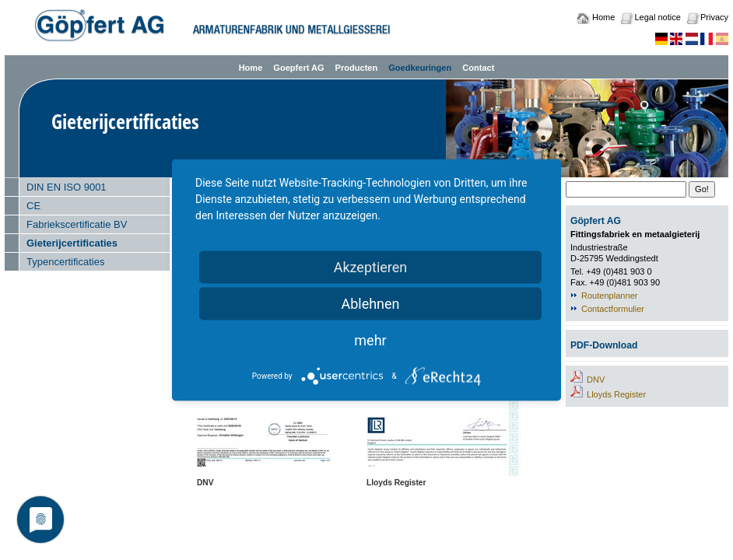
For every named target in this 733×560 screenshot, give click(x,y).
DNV (596, 380)
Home (603, 17)
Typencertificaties (65, 262)
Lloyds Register (616, 394)
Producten (357, 68)
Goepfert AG (298, 68)
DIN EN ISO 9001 (67, 187)
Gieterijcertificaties (72, 243)
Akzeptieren (371, 267)
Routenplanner (609, 296)
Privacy (714, 17)
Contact (478, 68)
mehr (370, 340)
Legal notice (657, 17)
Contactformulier (613, 309)
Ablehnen (370, 304)
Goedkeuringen (420, 68)
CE (33, 206)
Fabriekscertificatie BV (77, 224)
